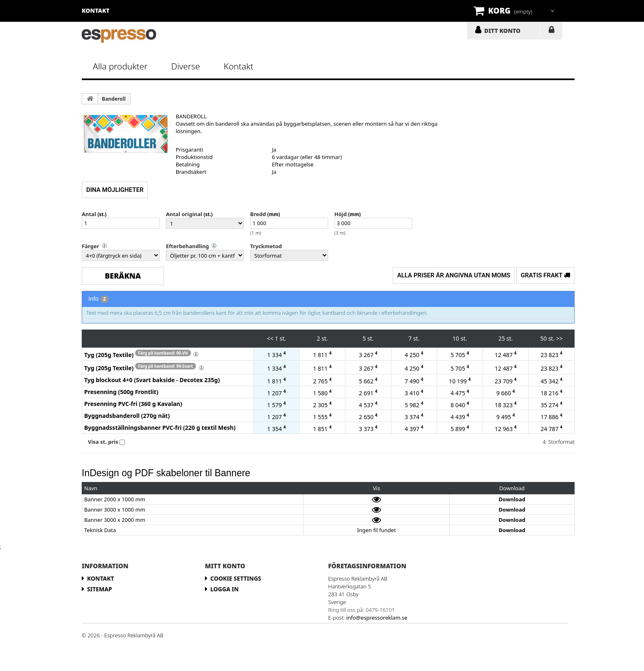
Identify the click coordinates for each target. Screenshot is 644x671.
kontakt (96, 10)
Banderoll (114, 99)
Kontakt (238, 66)
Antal (89, 214)
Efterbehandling (187, 246)
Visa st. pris (103, 442)
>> (559, 338)
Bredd (258, 214)
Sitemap (100, 589)
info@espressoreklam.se (377, 618)
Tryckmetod (266, 246)
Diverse (186, 66)
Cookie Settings (236, 578)
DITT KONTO (502, 30)
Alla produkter (120, 66)
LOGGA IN (551, 31)
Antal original (184, 214)
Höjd (340, 214)
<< (270, 338)
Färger (90, 246)
